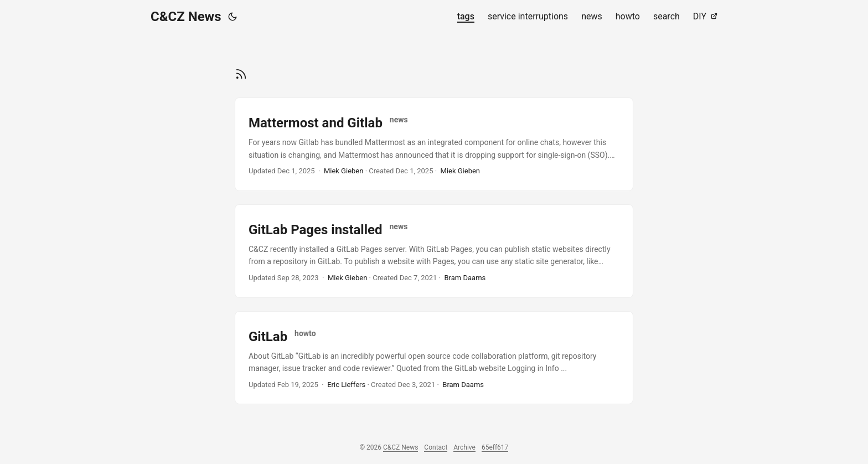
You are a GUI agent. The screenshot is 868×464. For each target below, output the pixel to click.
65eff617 (495, 447)
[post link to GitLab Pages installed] (434, 251)
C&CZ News (186, 17)
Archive (464, 447)
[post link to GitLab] (434, 358)
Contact (436, 447)
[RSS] (241, 73)
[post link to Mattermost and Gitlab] (434, 144)
